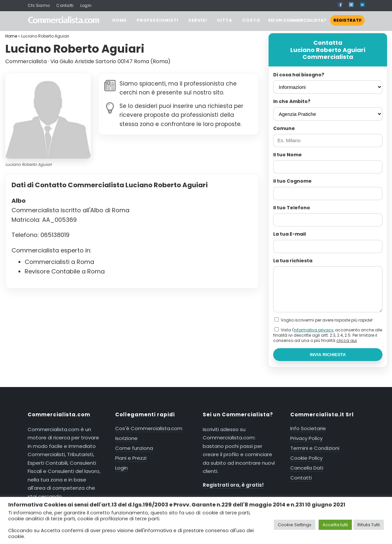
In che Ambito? (292, 101)
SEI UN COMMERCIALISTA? (316, 20)
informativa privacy (314, 330)
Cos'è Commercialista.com (149, 428)
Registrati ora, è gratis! (233, 485)
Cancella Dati (307, 468)
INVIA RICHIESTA (328, 355)
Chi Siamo (39, 5)
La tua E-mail (289, 234)
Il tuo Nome (287, 155)
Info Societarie (308, 428)
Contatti (65, 5)
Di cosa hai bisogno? (299, 75)
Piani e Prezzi (131, 458)
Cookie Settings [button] (295, 525)
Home (11, 36)
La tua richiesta (293, 261)
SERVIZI (198, 20)
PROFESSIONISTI (157, 20)
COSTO (251, 20)
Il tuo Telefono (292, 208)
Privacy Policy (306, 438)
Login (86, 5)
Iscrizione (126, 438)
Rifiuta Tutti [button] (369, 525)
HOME (119, 20)
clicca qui (347, 340)
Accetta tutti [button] (335, 525)
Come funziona (134, 448)
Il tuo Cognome (292, 181)
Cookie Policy (306, 458)
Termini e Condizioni (315, 448)
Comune (284, 128)
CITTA (225, 20)
